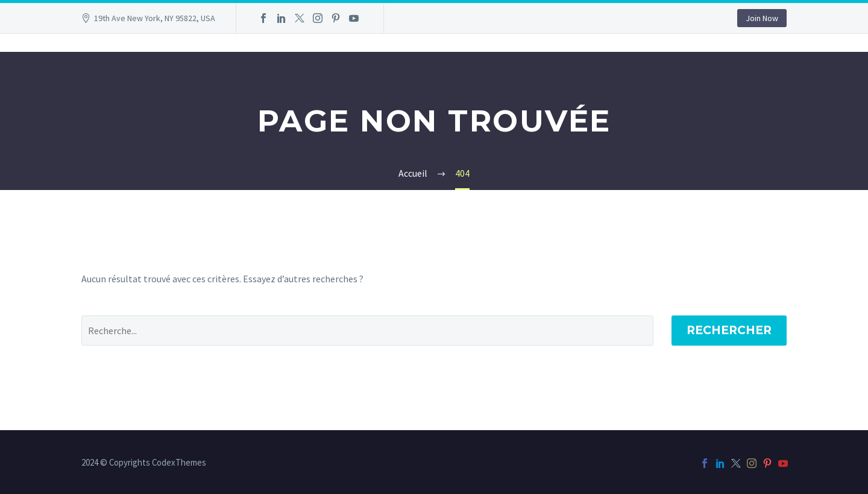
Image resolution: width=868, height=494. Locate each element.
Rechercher (729, 330)
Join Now (762, 18)
